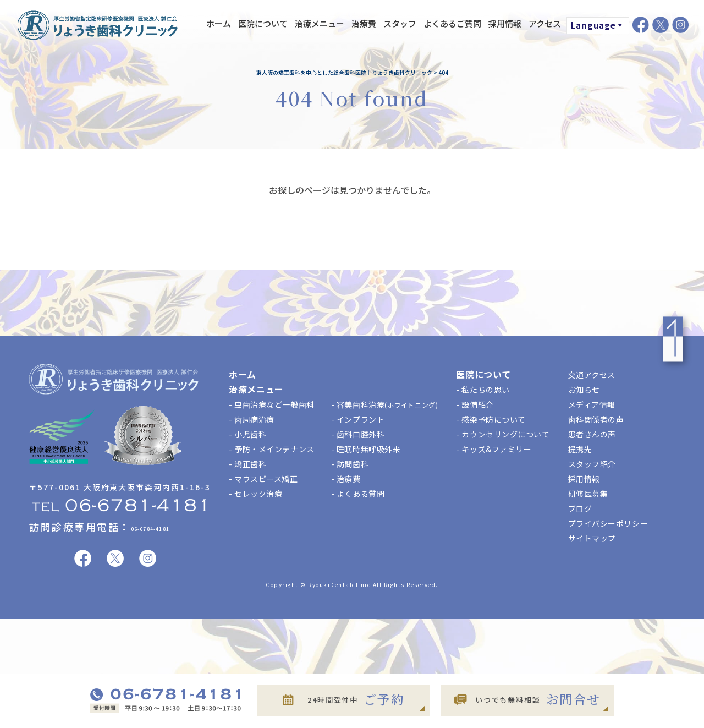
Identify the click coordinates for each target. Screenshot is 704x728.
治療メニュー (320, 23)
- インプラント (358, 419)
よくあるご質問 (452, 23)
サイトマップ (592, 538)
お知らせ (584, 390)
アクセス (545, 23)
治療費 (364, 23)
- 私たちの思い (483, 390)
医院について (263, 23)
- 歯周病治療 (252, 419)
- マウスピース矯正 (263, 479)
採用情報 (505, 23)
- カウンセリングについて (503, 434)
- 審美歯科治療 (385, 404)
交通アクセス (592, 375)
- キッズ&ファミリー (494, 449)
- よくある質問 (358, 494)
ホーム (219, 23)
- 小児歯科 (248, 434)
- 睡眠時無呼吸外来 (366, 449)
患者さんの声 (592, 434)
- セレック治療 (255, 494)
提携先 (580, 449)
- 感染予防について (491, 419)
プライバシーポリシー (608, 523)
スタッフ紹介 (592, 464)
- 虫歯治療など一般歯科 (272, 404)
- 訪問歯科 (350, 464)
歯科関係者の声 (596, 419)
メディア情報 (592, 404)
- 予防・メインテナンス (272, 449)
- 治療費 (346, 479)
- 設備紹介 (475, 404)
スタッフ (400, 23)
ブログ (580, 508)
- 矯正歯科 (248, 464)
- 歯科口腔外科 (358, 434)
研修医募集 (588, 494)
